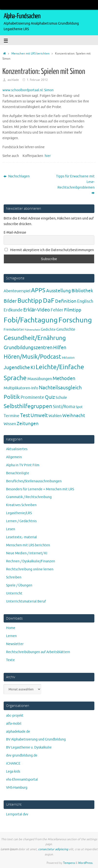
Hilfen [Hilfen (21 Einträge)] (60, 347)
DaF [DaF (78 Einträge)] (49, 301)
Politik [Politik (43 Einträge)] (12, 397)
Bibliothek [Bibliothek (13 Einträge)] (82, 291)
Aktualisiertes (17, 449)
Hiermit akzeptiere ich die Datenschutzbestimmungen (49, 250)
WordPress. (86, 863)
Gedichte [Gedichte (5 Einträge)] (48, 329)
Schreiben (14, 577)
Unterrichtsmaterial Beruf (26, 601)
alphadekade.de (18, 732)
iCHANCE (13, 763)
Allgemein (14, 457)
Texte (10, 660)
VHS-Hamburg (17, 788)
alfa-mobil (14, 724)
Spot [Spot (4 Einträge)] (79, 407)
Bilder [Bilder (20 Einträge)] (10, 301)
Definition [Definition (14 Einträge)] (66, 301)
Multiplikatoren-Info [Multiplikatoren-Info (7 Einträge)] (21, 388)
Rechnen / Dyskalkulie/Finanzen (31, 561)
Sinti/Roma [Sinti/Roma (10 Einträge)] (64, 407)
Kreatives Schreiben (21, 505)
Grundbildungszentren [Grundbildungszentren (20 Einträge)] (28, 348)
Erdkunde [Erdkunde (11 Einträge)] (13, 310)
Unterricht (14, 593)
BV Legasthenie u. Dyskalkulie (29, 747)
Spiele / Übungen (19, 585)
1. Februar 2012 (37, 80)
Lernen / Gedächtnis (21, 521)
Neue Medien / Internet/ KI (27, 553)
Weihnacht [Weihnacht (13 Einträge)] (74, 416)
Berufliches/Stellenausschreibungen (34, 481)
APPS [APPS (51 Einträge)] (38, 290)
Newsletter (15, 644)
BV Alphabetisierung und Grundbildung (36, 739)
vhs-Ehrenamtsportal (22, 780)
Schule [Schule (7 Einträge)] (61, 397)
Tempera (69, 863)
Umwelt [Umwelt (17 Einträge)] (39, 416)
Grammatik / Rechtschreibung (29, 497)
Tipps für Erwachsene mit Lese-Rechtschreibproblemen (75, 185)
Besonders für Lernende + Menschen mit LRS (40, 489)
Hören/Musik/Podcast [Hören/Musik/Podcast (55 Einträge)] (32, 357)
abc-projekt (15, 716)
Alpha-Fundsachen (22, 16)
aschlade (13, 80)
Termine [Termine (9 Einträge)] (12, 416)
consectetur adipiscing (53, 849)
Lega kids (13, 772)
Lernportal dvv (17, 814)
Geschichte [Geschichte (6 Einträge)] (66, 329)
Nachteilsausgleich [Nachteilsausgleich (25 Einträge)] (60, 388)
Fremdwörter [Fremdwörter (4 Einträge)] (14, 329)
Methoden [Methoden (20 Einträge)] (64, 379)
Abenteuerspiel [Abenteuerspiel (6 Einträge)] (17, 291)
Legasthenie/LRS (19, 513)
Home (11, 628)
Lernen (11, 636)
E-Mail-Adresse (15, 233)
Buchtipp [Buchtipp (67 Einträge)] (30, 301)
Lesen (11, 529)
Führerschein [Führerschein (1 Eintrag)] (32, 330)
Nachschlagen (16, 176)
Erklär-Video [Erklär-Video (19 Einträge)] (37, 310)
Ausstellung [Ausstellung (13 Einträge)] (58, 291)
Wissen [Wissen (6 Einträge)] (10, 424)
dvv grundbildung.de (22, 755)
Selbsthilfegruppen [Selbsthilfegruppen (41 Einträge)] (28, 406)
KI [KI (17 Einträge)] (33, 368)
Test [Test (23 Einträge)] (25, 415)
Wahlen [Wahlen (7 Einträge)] (55, 416)
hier (48, 156)
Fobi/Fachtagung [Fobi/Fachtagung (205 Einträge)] (31, 320)
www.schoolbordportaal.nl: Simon (28, 90)
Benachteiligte (18, 473)
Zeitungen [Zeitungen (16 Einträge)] (28, 424)
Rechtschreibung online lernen (30, 569)
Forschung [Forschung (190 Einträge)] (75, 320)
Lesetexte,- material (21, 537)
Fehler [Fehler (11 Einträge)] (57, 310)
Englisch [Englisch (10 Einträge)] (85, 301)
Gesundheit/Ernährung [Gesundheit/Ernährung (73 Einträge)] (35, 338)
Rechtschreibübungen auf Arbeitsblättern (38, 652)
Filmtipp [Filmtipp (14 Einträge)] (73, 310)
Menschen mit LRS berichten (30, 54)
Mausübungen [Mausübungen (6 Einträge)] (40, 379)
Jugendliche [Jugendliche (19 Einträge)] (17, 368)
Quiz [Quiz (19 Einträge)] (50, 397)
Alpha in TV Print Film (23, 465)
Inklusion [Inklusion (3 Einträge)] (68, 358)
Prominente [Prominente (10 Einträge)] (32, 397)
